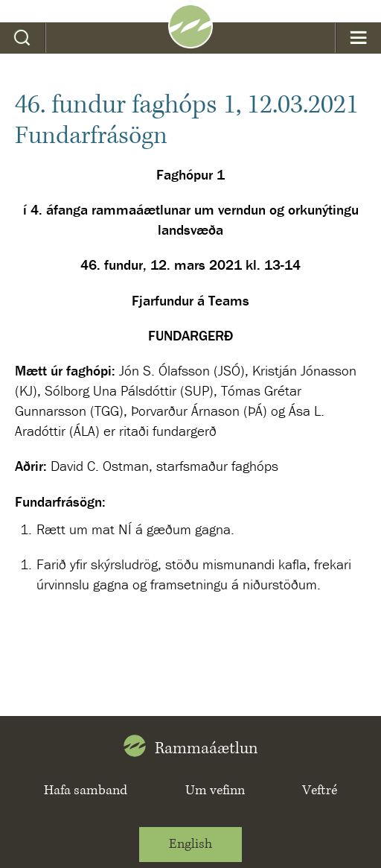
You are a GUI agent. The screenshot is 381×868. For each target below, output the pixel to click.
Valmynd (358, 38)
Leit (23, 38)
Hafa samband (86, 791)
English (190, 844)
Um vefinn (215, 791)
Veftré (320, 791)
